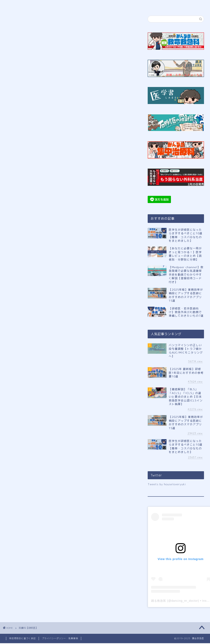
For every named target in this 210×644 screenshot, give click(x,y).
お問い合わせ (179, 5)
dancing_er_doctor (185, 601)
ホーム (20, 5)
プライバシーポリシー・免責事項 (60, 638)
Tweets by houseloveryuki (167, 484)
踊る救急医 (159, 601)
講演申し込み (116, 5)
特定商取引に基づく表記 (22, 638)
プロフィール (51, 5)
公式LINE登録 (84, 5)
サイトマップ (148, 5)
